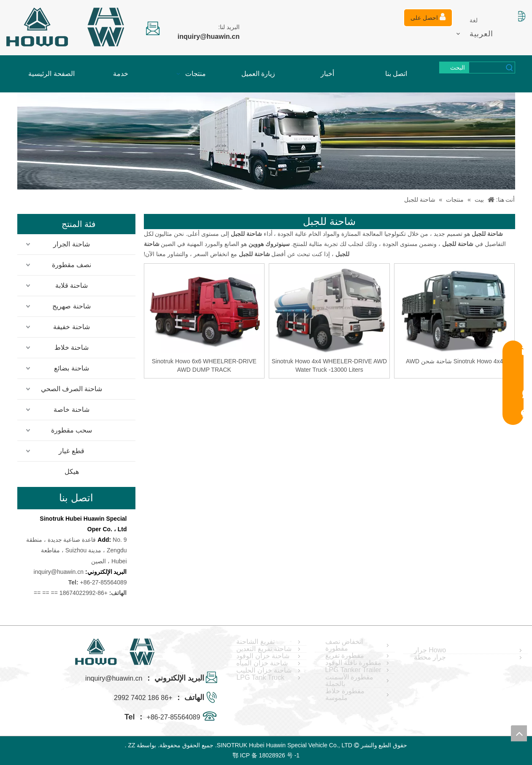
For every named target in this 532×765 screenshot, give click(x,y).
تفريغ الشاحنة (255, 642)
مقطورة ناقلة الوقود (354, 663)
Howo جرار (430, 650)
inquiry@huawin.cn (59, 572)
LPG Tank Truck (260, 678)
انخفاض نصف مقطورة (344, 645)
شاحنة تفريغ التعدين (264, 649)
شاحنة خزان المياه (262, 663)
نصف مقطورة (72, 265)
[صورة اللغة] (520, 16)
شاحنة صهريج (71, 306)
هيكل (72, 472)
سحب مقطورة (72, 430)
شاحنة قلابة (72, 285)
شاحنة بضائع (71, 368)
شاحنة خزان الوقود (263, 656)
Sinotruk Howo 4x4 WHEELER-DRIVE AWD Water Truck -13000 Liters (329, 365)
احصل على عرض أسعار (428, 20)
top (519, 733)
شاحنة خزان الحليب (264, 670)
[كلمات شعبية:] (454, 68)
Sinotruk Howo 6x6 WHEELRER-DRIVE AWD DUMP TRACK (204, 365)
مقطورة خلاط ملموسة (345, 695)
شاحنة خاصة (71, 410)
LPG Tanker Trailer (353, 670)
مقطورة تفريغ (345, 656)
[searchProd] (487, 68)
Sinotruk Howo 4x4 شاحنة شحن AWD (454, 361)
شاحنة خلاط (72, 347)
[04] (266, 141)
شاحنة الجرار (71, 244)
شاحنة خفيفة (71, 327)
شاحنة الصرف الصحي (72, 389)
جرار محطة (430, 657)
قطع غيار (71, 451)
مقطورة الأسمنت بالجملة (349, 681)
